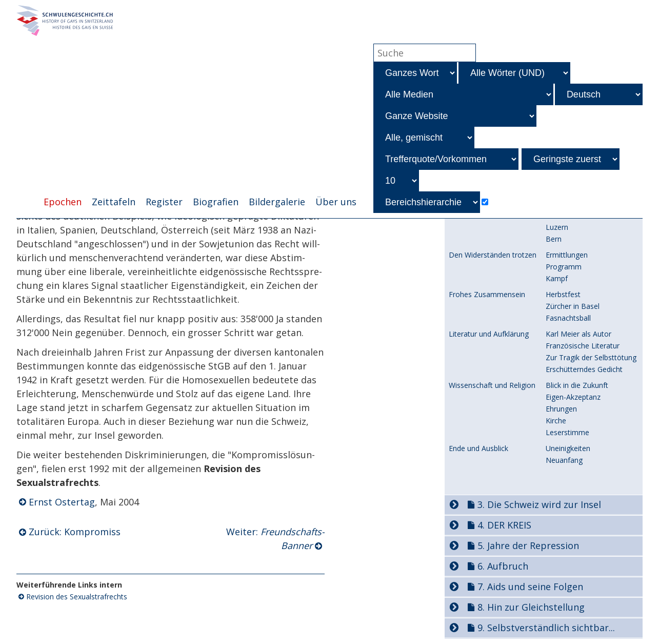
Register (164, 202)
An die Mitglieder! (574, 573)
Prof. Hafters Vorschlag (487, 443)
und (588, 233)
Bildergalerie (277, 202)
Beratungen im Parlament (492, 392)
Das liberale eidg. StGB (491, 320)
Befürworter (566, 415)
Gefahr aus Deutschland (489, 589)
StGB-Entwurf (471, 381)
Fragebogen (566, 455)
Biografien (216, 202)
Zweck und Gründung (581, 561)
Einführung (466, 550)
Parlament (563, 392)
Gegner (558, 404)
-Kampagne (576, 280)
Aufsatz (558, 443)
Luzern (557, 628)
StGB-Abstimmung (480, 495)
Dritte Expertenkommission (494, 369)
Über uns (336, 202)
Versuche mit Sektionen (488, 617)
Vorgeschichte (472, 336)
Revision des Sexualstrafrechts (77, 597)
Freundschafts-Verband (584, 256)
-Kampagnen (590, 245)
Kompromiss (567, 494)
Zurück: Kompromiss (75, 532)
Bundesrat (466, 347)
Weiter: (275, 539)
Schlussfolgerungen (578, 479)
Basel (555, 617)
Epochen (63, 202)
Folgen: (582, 268)
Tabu (554, 427)
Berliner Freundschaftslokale (593, 589)
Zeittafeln (114, 202)
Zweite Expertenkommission (496, 358)
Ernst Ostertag (62, 502)
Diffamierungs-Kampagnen (493, 233)
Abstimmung (567, 506)
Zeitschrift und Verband (487, 561)
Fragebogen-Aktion (577, 467)
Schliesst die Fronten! (581, 601)
